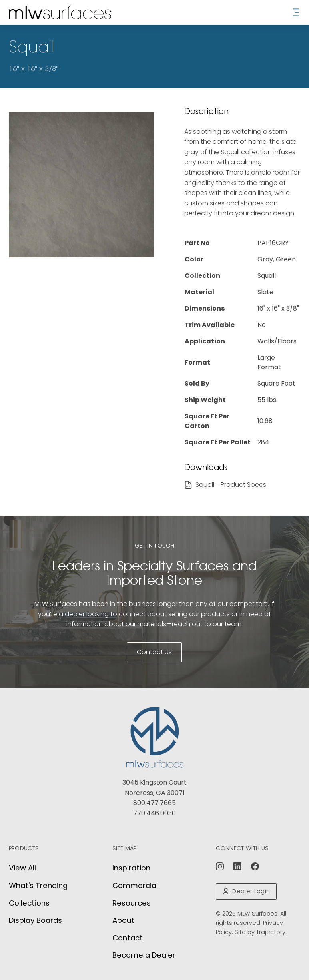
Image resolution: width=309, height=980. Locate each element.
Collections (29, 903)
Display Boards (35, 920)
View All (22, 868)
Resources (132, 903)
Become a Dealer (144, 955)
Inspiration (131, 868)
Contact (128, 938)
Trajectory (271, 932)
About (123, 920)
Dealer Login (246, 891)
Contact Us (154, 652)
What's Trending (38, 885)
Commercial (135, 885)
